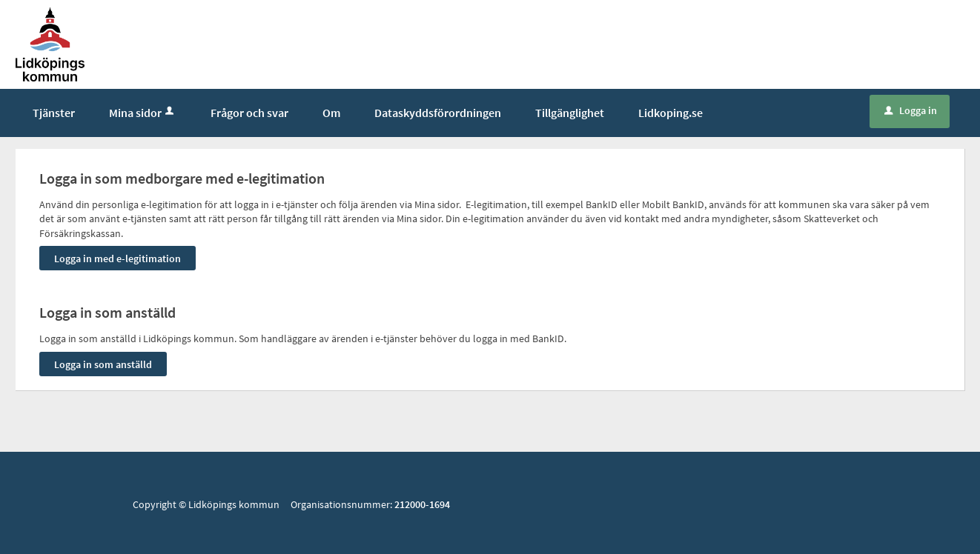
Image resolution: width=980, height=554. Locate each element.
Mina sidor (143, 113)
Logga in (911, 110)
